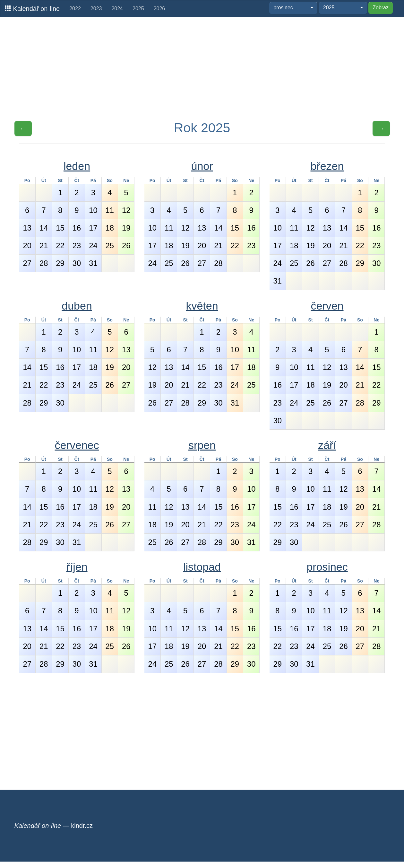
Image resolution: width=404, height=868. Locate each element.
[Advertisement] (202, 68)
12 (126, 210)
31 (93, 263)
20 (27, 245)
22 (60, 245)
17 (93, 228)
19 (126, 228)
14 (44, 228)
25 (110, 245)
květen (202, 306)
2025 (138, 9)
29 (60, 263)
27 (27, 263)
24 (93, 245)
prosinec (327, 567)
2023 (96, 9)
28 (44, 263)
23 (77, 245)
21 (44, 245)
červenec (77, 445)
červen (327, 306)
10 (93, 210)
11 (110, 210)
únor (202, 166)
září (327, 445)
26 (126, 245)
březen (327, 166)
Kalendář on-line (32, 9)
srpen (202, 445)
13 (27, 228)
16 (77, 228)
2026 (159, 9)
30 (77, 263)
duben (77, 306)
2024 (117, 9)
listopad (202, 567)
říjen (77, 567)
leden (77, 166)
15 (60, 228)
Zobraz (381, 8)
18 (110, 228)
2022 (75, 9)
